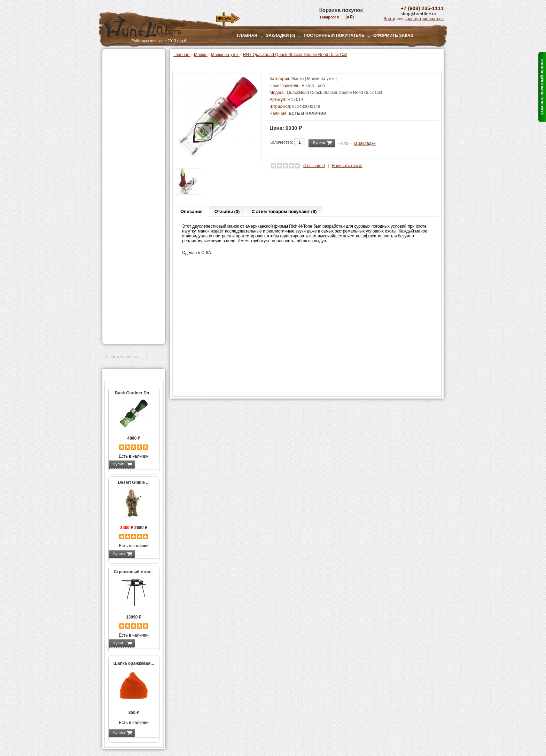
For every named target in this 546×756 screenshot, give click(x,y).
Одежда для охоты (126, 240)
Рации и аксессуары (128, 102)
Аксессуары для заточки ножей (132, 313)
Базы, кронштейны (127, 93)
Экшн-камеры (121, 218)
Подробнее (147, 464)
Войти (390, 19)
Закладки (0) (281, 36)
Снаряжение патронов (130, 183)
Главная (247, 36)
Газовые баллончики (129, 58)
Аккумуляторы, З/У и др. (132, 200)
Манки (113, 110)
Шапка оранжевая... (134, 663)
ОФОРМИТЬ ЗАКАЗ (393, 36)
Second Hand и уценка (130, 333)
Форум (224, 18)
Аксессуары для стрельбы (124, 251)
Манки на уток (127, 118)
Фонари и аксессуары (130, 191)
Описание (192, 211)
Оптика (114, 76)
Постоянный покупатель (334, 36)
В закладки (365, 143)
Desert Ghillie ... (134, 482)
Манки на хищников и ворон (134, 142)
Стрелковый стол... (134, 572)
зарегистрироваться (424, 19)
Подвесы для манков (133, 152)
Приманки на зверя (127, 174)
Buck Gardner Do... (134, 393)
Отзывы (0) (227, 211)
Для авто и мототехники (132, 324)
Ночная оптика (122, 84)
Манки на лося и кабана (136, 132)
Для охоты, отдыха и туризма (128, 291)
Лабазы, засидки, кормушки (125, 163)
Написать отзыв (347, 166)
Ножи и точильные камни (133, 302)
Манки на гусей (128, 125)
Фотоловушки (121, 209)
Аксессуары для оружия (132, 262)
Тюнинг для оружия (127, 271)
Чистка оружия (122, 279)
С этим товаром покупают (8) (284, 211)
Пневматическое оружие (132, 67)
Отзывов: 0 (314, 166)
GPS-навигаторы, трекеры (125, 229)
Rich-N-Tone (313, 86)
